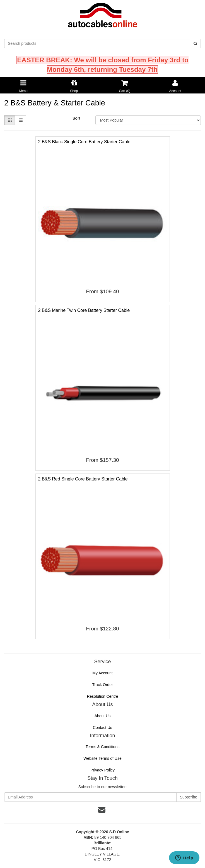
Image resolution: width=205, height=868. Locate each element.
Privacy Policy (102, 770)
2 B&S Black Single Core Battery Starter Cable (84, 142)
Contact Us (102, 728)
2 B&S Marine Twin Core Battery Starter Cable (84, 310)
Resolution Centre (102, 696)
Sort (76, 118)
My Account (102, 673)
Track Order (102, 685)
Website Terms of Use (102, 758)
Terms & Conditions (102, 747)
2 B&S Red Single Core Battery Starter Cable (83, 479)
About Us (103, 716)
